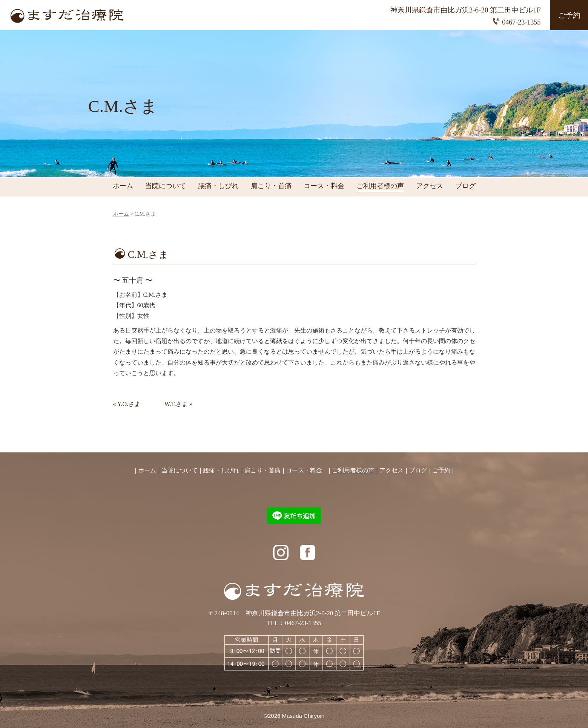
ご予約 (569, 15)
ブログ (465, 186)
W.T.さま (176, 404)
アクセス (430, 186)
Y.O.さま (129, 404)
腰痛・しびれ (218, 186)
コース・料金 (324, 186)
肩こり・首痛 (271, 186)
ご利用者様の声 (380, 186)
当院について (166, 186)
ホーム (123, 186)
